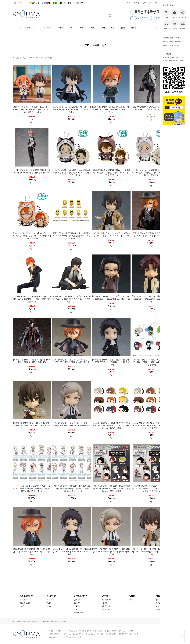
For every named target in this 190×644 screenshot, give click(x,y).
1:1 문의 (104, 603)
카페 (158, 606)
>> (98, 579)
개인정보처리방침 (34, 621)
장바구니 (166, 14)
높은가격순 (48, 58)
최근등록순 (16, 58)
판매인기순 (31, 58)
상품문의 (77, 606)
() (147, 3)
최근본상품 (183, 14)
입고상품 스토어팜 (26, 600)
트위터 (158, 609)
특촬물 (123, 28)
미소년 (93, 28)
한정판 (134, 28)
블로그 (158, 600)
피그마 (49, 603)
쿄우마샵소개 (21, 621)
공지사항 (77, 600)
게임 (113, 28)
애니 (72, 28)
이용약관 (46, 621)
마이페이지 (166, 25)
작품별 (25, 28)
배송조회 (183, 25)
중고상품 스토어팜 (26, 603)
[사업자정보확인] (78, 634)
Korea (19, 3)
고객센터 (175, 25)
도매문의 (23, 606)
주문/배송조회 (106, 600)
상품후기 (174, 14)
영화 (103, 28)
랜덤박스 (50, 606)
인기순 (23, 58)
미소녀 (82, 28)
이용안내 (54, 621)
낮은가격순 (40, 58)
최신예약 (61, 28)
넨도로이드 (51, 600)
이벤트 (131, 600)
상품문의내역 (106, 606)
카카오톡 (159, 603)
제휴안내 (63, 621)
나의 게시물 (106, 609)
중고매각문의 (79, 613)
